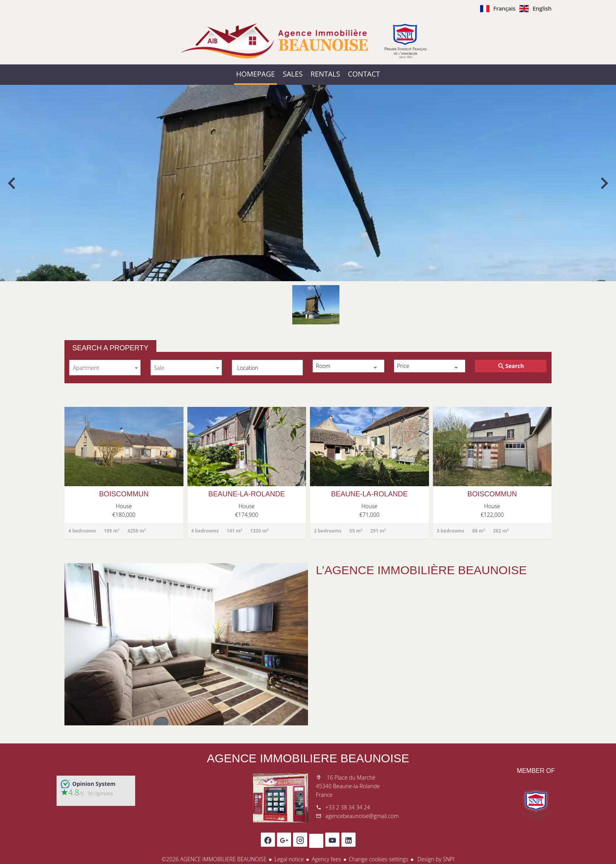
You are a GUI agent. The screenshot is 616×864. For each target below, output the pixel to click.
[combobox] (105, 368)
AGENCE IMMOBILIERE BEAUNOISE (308, 758)
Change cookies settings (379, 859)
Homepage (308, 41)
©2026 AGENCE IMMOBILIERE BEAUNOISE (214, 859)
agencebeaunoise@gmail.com (362, 816)
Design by (435, 859)
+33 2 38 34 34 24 (348, 807)
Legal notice (289, 859)
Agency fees (326, 859)
